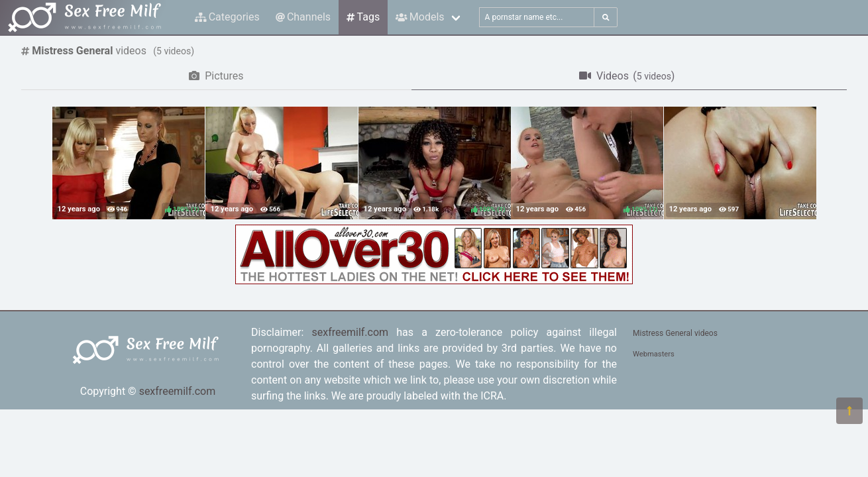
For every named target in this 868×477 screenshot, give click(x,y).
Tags (363, 17)
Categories (227, 17)
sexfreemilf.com (178, 391)
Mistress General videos (675, 333)
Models (420, 17)
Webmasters (654, 354)
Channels (303, 17)
